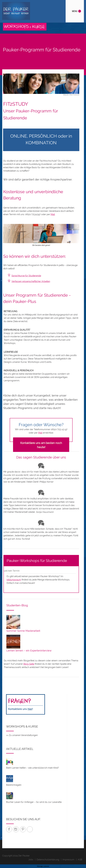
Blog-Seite (29, 664)
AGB (80, 860)
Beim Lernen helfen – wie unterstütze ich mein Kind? (33, 768)
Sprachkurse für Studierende (26, 276)
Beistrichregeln (14, 785)
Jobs (31, 860)
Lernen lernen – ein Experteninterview (29, 651)
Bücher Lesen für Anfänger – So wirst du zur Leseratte (34, 802)
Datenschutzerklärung (48, 860)
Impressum (68, 860)
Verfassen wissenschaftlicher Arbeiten (31, 281)
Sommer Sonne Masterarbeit (23, 631)
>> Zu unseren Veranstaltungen (22, 735)
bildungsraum (14, 580)
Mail (53, 214)
